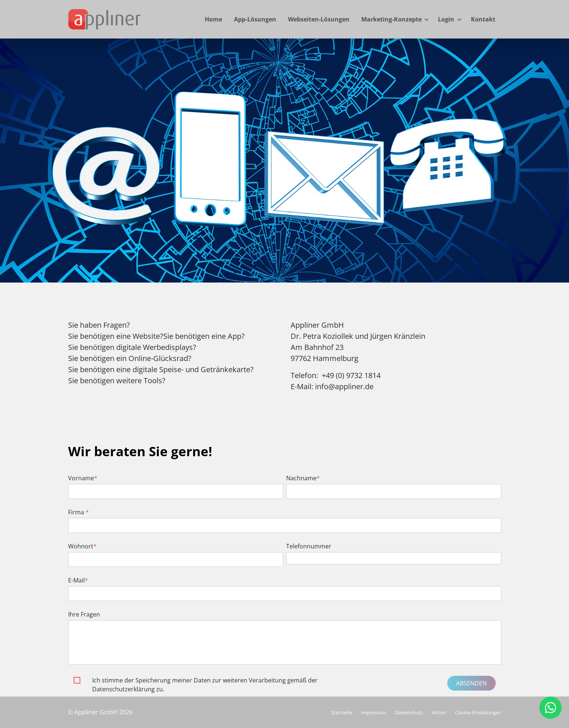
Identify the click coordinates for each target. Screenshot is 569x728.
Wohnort (82, 546)
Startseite (342, 712)
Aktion (439, 712)
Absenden (471, 683)
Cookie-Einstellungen (478, 712)
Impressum (374, 712)
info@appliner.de (344, 386)
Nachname (303, 478)
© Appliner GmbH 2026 (100, 712)
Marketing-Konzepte (391, 19)
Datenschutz (409, 712)
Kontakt (483, 19)
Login (446, 19)
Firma (78, 512)
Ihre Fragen (84, 614)
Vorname (83, 478)
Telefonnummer (309, 546)
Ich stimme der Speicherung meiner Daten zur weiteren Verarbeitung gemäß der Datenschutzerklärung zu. (205, 685)
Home (213, 19)
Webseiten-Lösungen (319, 19)
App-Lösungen (255, 19)
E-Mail (78, 580)
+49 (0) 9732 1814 (351, 375)
